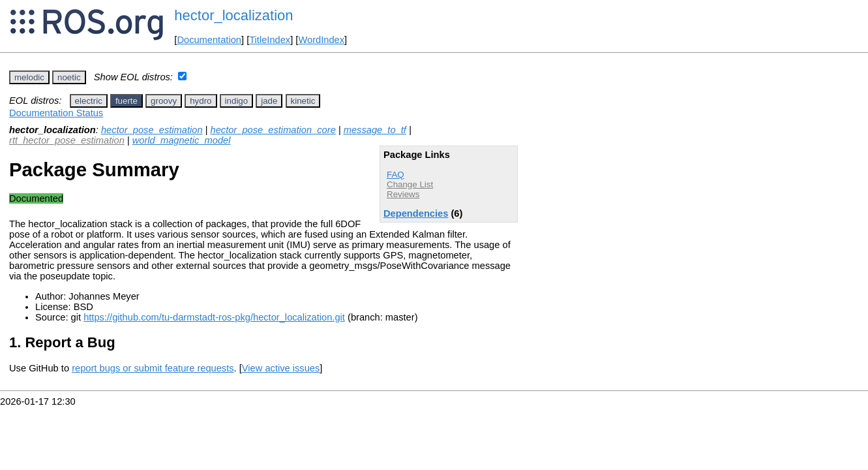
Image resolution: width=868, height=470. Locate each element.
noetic (69, 77)
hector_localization (233, 15)
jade (269, 101)
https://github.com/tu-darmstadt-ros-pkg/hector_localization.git (214, 317)
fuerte (127, 101)
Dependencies (416, 213)
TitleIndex (270, 40)
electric (89, 101)
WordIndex (321, 40)
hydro (201, 101)
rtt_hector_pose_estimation (67, 140)
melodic (29, 77)
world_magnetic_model (182, 140)
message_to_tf (375, 130)
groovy (164, 101)
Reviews (403, 194)
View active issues (281, 368)
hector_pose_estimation (152, 130)
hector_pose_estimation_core (273, 130)
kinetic (303, 101)
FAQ (396, 175)
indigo (237, 101)
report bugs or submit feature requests (153, 368)
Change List (410, 184)
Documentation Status (56, 113)
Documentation (209, 40)
